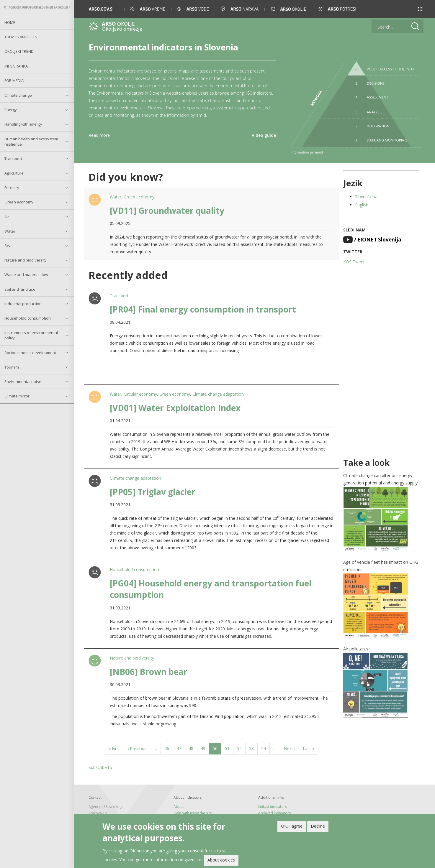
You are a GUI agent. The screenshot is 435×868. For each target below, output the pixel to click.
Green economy (19, 202)
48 (193, 748)
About (179, 807)
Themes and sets (21, 37)
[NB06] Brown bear (149, 672)
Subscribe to (100, 767)
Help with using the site (193, 813)
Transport (13, 159)
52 (241, 748)
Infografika (16, 66)
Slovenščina (366, 197)
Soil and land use (20, 289)
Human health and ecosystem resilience (31, 142)
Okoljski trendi (19, 51)
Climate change (18, 95)
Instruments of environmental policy (31, 335)
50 (217, 750)
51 (229, 748)
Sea (8, 246)
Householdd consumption (28, 318)
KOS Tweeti (354, 262)
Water (10, 231)
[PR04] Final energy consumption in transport (203, 309)
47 (181, 748)
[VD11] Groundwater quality (167, 211)
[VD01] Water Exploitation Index (175, 408)
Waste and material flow (26, 274)
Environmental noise (23, 382)
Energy (11, 110)
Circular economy (140, 394)
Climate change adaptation (218, 394)
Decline (318, 827)
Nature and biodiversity (26, 260)
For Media (14, 80)
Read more (99, 135)
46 (169, 748)
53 (253, 748)
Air (7, 217)
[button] (420, 9)
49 (205, 748)
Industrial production (23, 304)
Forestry (12, 188)
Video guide (264, 135)
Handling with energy (23, 124)
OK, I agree (292, 827)
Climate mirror (17, 396)
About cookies (221, 861)
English (362, 205)
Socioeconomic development (30, 353)
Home (10, 22)
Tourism (12, 367)
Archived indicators (274, 813)
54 (265, 748)
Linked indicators (273, 807)
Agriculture (14, 173)
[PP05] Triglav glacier (153, 492)
